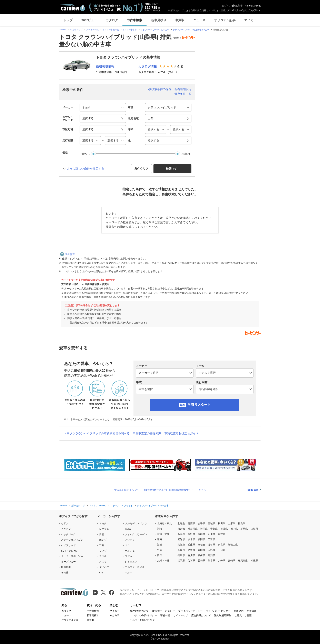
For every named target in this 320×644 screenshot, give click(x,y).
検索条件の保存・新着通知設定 (171, 89)
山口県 (222, 550)
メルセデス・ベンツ (136, 523)
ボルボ (129, 573)
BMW (128, 529)
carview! (63, 30)
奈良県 (222, 545)
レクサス (104, 529)
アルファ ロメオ (135, 567)
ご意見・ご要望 (243, 615)
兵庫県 (191, 545)
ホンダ (103, 540)
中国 (160, 550)
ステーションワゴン (72, 540)
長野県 (191, 534)
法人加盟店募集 (223, 615)
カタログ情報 (148, 66)
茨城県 (224, 529)
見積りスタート (199, 405)
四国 (160, 555)
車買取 (180, 20)
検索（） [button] (172, 169)
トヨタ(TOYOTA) (98, 506)
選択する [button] (88, 118)
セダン (65, 523)
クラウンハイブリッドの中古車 (155, 30)
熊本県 (211, 561)
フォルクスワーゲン (136, 534)
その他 (65, 573)
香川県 (191, 555)
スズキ (103, 562)
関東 (160, 529)
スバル (103, 556)
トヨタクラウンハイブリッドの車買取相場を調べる (97, 433)
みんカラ (114, 615)
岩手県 (201, 523)
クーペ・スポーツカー (73, 556)
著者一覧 (165, 615)
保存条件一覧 (183, 94)
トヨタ (103, 523)
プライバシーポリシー (190, 611)
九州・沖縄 (163, 561)
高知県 (211, 555)
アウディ (130, 540)
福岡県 (181, 561)
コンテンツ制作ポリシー (143, 615)
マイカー (250, 20)
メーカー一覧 (92, 30)
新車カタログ (78, 506)
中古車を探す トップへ (127, 490)
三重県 (211, 539)
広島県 (211, 550)
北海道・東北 (164, 523)
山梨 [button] (151, 118)
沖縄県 (254, 561)
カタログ (112, 20)
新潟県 (181, 534)
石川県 (211, 534)
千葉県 (214, 529)
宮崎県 (232, 561)
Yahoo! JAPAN (253, 6)
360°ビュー (89, 20)
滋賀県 (211, 545)
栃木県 (234, 529)
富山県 (201, 534)
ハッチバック (68, 534)
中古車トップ (76, 30)
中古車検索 (134, 20)
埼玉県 (204, 529)
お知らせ (170, 611)
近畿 (160, 545)
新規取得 (238, 6)
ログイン (227, 6)
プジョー (130, 556)
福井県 (222, 534)
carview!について (139, 611)
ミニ (127, 545)
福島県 (242, 523)
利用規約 (239, 611)
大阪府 (181, 545)
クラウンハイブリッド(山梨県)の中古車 (191, 30)
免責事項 (252, 611)
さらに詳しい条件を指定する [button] (86, 168)
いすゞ (103, 573)
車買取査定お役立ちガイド (181, 433)
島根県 (191, 550)
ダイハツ (104, 567)
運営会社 (157, 611)
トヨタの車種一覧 (111, 30)
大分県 (222, 561)
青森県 (191, 523)
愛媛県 (201, 555)
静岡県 (201, 539)
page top (253, 490)
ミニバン (66, 529)
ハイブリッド (68, 545)
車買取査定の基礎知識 (147, 433)
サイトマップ (181, 615)
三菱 (102, 545)
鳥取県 (181, 550)
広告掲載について (201, 615)
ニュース (199, 20)
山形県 (232, 523)
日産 (102, 534)
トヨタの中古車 (130, 30)
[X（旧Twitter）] (103, 593)
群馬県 (244, 529)
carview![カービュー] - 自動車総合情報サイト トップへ (175, 490)
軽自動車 (66, 567)
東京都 (181, 529)
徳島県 (181, 555)
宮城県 (211, 523)
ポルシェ (130, 551)
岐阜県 (191, 539)
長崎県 (201, 561)
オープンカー (68, 562)
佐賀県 (191, 561)
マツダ (103, 551)
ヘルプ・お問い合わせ (142, 620)
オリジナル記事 (225, 20)
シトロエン (131, 562)
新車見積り (159, 20)
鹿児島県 (243, 561)
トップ (68, 20)
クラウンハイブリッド (122, 506)
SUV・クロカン (70, 551)
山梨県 (254, 529)
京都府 (201, 545)
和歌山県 (233, 545)
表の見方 (67, 254)
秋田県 (222, 523)
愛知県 (181, 539)
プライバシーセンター (218, 611)
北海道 (181, 523)
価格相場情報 (105, 66)
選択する (153, 140)
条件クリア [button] (141, 169)
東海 (160, 539)
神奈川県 (193, 529)
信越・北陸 (163, 534)
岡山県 (201, 550)
